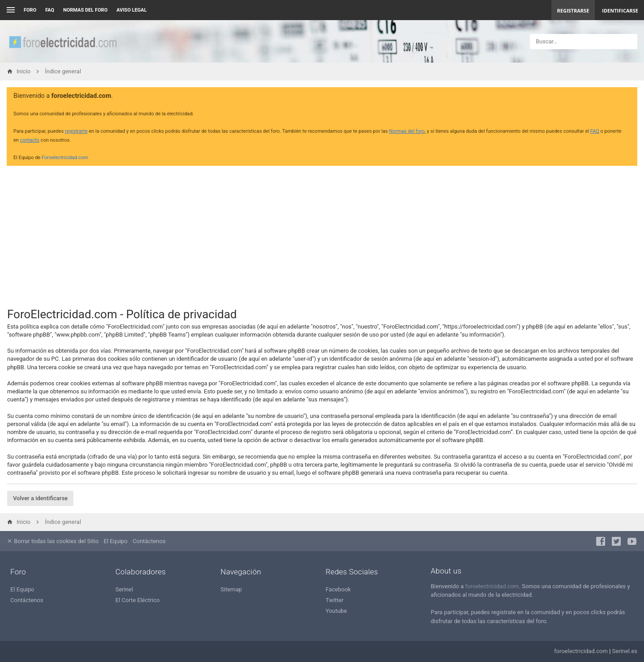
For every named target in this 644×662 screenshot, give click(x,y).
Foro (30, 10)
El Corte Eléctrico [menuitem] (138, 600)
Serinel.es (625, 651)
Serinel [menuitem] (124, 589)
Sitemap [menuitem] (231, 589)
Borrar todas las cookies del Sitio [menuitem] (53, 541)
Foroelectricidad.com (65, 158)
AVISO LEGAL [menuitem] (132, 10)
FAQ (50, 10)
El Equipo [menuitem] (116, 541)
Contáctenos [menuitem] (149, 541)
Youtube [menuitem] (336, 611)
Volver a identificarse (40, 498)
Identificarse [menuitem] (620, 11)
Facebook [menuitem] (338, 589)
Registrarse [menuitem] (573, 11)
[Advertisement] (322, 235)
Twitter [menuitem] (335, 600)
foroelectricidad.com (492, 586)
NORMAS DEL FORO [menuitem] (85, 10)
